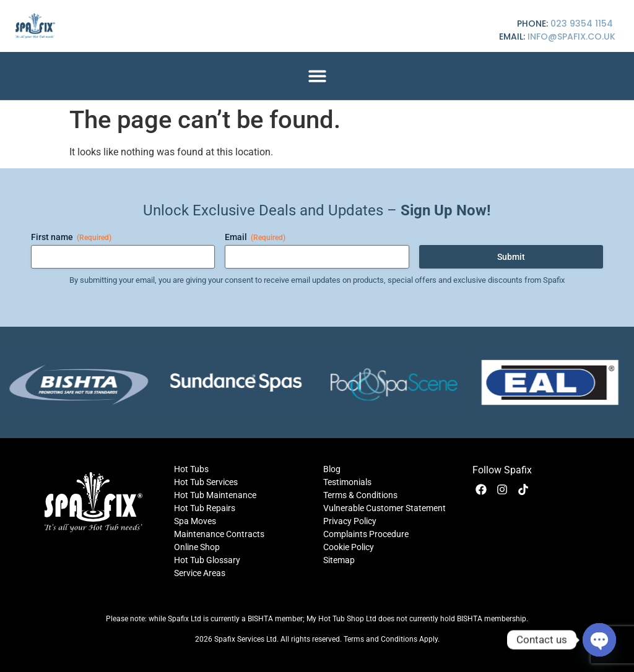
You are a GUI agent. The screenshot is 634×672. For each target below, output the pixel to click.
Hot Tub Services (206, 482)
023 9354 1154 (582, 24)
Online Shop (197, 547)
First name (71, 238)
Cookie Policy (349, 547)
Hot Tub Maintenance (215, 495)
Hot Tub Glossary (207, 560)
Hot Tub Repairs (205, 508)
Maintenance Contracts (219, 534)
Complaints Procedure (366, 534)
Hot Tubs (191, 469)
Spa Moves (195, 521)
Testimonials (347, 482)
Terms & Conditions (360, 495)
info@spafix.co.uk (571, 37)
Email (255, 238)
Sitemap (339, 560)
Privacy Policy (350, 521)
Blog (332, 469)
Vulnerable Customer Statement (384, 508)
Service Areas (200, 573)
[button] (317, 76)
